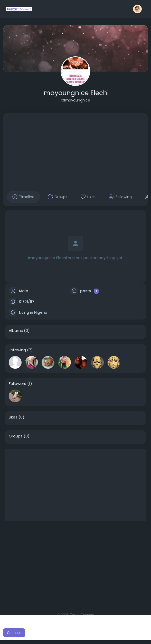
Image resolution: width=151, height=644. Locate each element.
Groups (16, 436)
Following (17, 350)
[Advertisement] (75, 149)
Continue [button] (14, 633)
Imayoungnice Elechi (75, 93)
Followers (17, 384)
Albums (16, 331)
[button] (137, 9)
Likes (13, 417)
